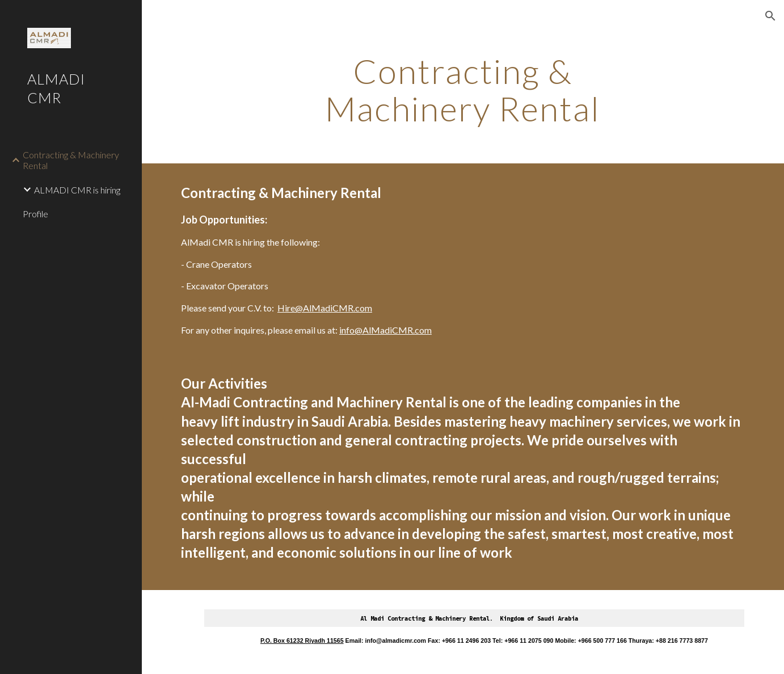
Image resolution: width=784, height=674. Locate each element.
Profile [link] (35, 214)
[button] (770, 16)
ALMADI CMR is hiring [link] (77, 190)
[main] (463, 90)
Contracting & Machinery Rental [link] (71, 160)
